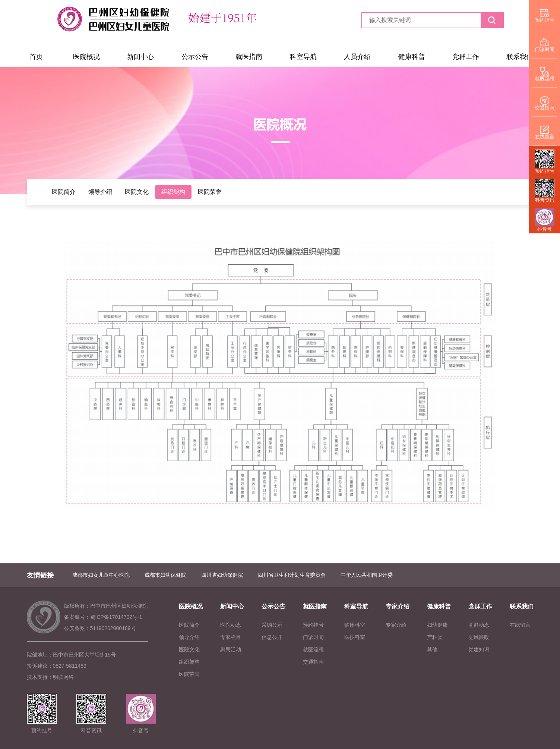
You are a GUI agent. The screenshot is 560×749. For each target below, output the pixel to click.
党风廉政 (479, 637)
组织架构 (173, 192)
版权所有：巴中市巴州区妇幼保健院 (106, 606)
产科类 (435, 637)
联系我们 (520, 57)
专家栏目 (231, 637)
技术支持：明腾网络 (50, 677)
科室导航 (303, 57)
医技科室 (355, 637)
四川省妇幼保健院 (222, 575)
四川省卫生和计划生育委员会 (292, 575)
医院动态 (231, 625)
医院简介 (64, 192)
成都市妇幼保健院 (165, 575)
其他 (432, 649)
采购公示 (272, 625)
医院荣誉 (210, 192)
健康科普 (412, 57)
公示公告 (195, 57)
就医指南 (249, 57)
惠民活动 (231, 649)
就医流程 (313, 649)
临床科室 (355, 625)
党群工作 (466, 57)
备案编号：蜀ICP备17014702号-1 (103, 617)
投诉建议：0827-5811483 (57, 666)
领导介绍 (100, 192)
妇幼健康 (437, 625)
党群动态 (479, 625)
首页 (36, 57)
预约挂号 (313, 625)
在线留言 (520, 625)
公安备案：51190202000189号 (100, 628)
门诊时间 (313, 637)
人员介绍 (357, 57)
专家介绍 (398, 606)
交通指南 (313, 662)
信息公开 (272, 637)
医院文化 (137, 192)
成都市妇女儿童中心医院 (101, 575)
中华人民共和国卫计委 (367, 575)
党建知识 (479, 649)
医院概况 (86, 57)
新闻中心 (140, 57)
